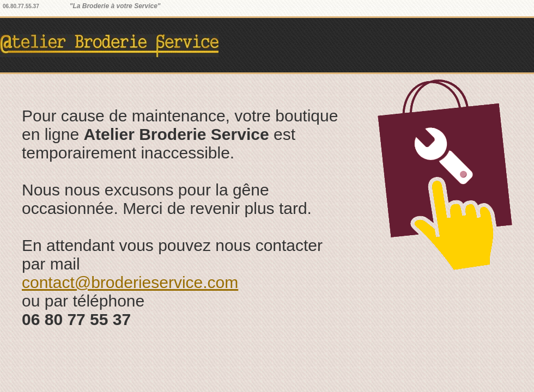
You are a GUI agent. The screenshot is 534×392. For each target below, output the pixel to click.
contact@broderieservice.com (130, 282)
